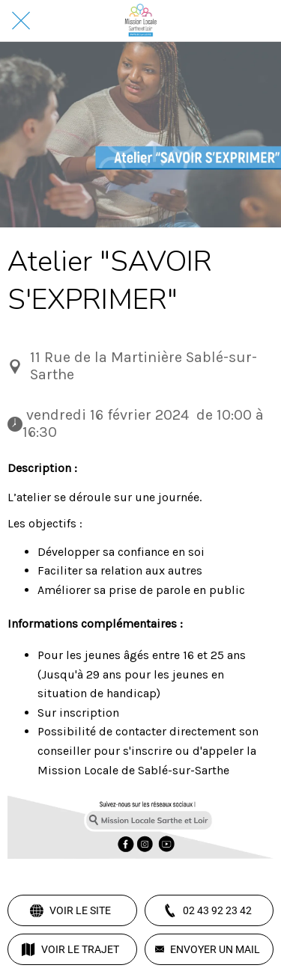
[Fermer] (21, 21)
